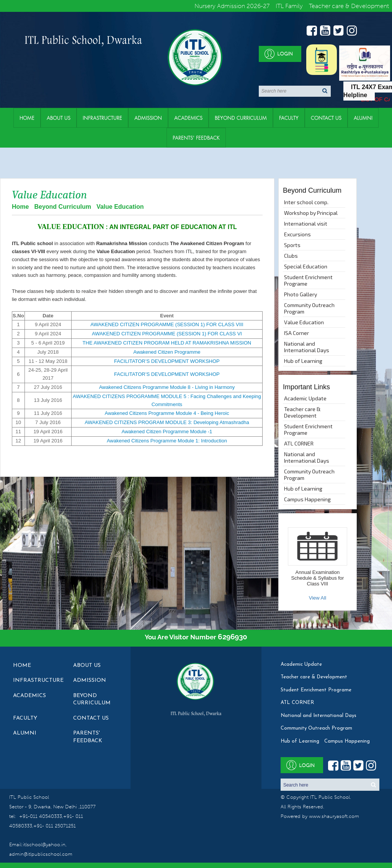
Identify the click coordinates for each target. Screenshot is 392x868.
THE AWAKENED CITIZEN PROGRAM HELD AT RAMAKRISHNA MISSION (167, 343)
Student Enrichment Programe (308, 280)
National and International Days (307, 347)
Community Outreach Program (309, 308)
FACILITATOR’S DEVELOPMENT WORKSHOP (167, 361)
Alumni (363, 118)
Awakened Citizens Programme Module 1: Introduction (167, 441)
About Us (59, 118)
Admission (148, 118)
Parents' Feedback (196, 138)
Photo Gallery (301, 294)
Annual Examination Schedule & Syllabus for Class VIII (317, 578)
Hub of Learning (303, 361)
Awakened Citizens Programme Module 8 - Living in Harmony (167, 387)
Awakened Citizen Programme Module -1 (167, 432)
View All (318, 598)
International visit (306, 224)
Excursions (297, 234)
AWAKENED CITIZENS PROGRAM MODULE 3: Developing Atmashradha (167, 422)
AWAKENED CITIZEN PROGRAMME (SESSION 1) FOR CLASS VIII (167, 324)
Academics (188, 118)
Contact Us (326, 118)
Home (27, 118)
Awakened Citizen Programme (167, 352)
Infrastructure (102, 118)
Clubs (291, 256)
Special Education (306, 266)
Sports (292, 245)
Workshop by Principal (311, 213)
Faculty (289, 118)
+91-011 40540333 (41, 816)
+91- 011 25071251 (55, 826)
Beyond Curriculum (241, 118)
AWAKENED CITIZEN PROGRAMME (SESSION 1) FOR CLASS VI (167, 334)
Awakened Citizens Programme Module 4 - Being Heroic (167, 413)
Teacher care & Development (302, 412)
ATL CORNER (299, 443)
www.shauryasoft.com (334, 816)
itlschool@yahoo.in (44, 844)
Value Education (304, 322)
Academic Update (305, 398)
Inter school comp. (306, 202)
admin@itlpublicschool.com (41, 854)
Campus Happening (307, 499)
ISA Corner (296, 333)
